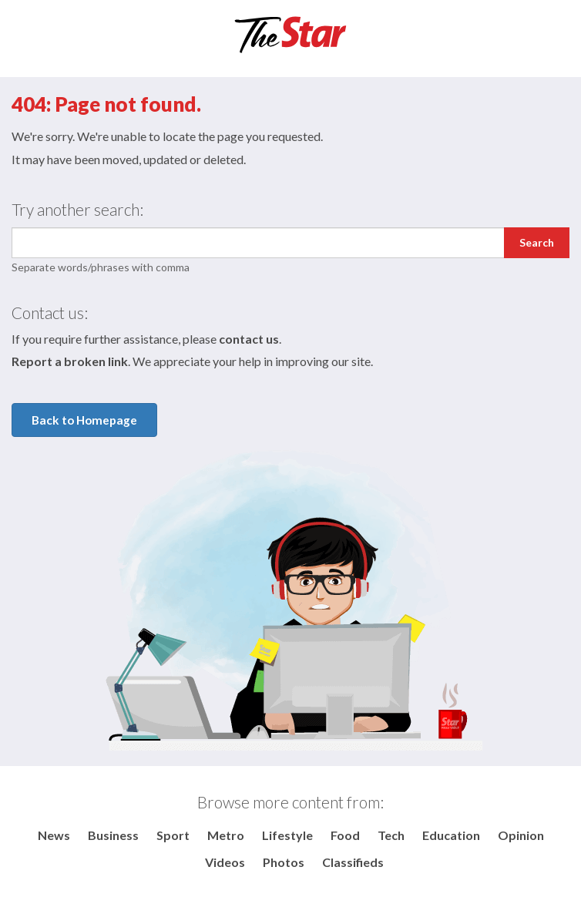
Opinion (521, 835)
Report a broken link (70, 361)
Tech (391, 835)
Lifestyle (287, 835)
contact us (249, 339)
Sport (173, 835)
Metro (226, 835)
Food (345, 835)
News (54, 835)
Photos (284, 862)
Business (113, 835)
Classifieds (353, 862)
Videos (225, 862)
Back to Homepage (84, 420)
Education (451, 835)
